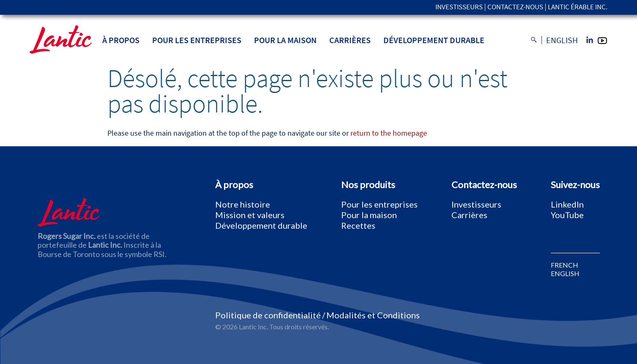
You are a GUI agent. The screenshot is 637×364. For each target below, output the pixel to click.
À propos (121, 40)
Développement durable (434, 40)
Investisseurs (459, 7)
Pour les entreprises (197, 40)
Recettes (358, 225)
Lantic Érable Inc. (578, 7)
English (562, 40)
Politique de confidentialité (268, 315)
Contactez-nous (515, 7)
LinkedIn (567, 204)
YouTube (567, 215)
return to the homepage (389, 133)
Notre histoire (243, 204)
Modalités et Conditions (373, 315)
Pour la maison (285, 40)
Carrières (350, 40)
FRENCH (565, 265)
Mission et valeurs (250, 215)
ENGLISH (565, 274)
